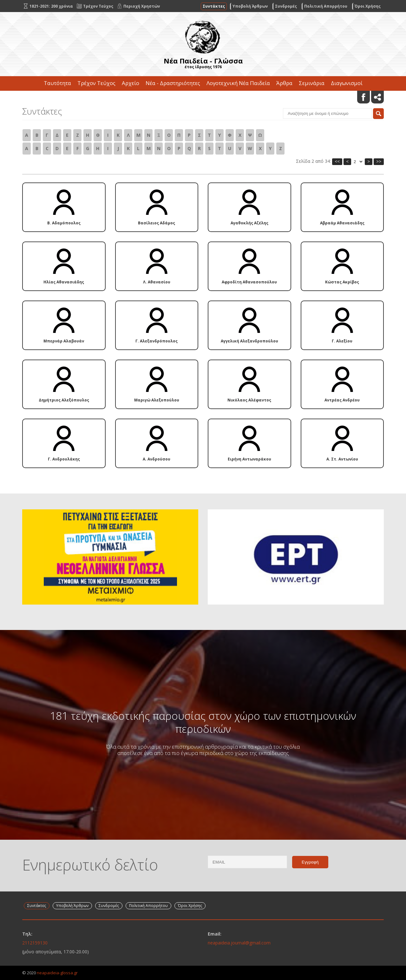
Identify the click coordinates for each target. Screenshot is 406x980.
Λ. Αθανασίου (157, 267)
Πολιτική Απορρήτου (326, 6)
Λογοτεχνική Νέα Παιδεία (238, 83)
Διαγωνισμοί (347, 83)
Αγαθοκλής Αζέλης (249, 208)
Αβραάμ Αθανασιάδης (342, 208)
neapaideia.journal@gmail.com (239, 943)
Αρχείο (131, 83)
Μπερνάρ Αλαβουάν (64, 326)
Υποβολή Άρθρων (250, 6)
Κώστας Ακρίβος (342, 267)
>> (379, 161)
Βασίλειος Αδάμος (157, 208)
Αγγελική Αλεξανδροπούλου (249, 326)
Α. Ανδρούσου (157, 444)
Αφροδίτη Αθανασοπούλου (249, 267)
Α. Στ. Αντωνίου (342, 444)
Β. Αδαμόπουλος (64, 208)
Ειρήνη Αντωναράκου (249, 444)
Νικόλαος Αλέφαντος (249, 385)
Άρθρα (284, 83)
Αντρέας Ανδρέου (342, 385)
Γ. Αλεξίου (342, 326)
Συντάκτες (214, 6)
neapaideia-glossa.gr (57, 973)
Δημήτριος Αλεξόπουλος (64, 385)
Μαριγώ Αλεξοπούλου (157, 385)
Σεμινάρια (312, 83)
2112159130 (35, 943)
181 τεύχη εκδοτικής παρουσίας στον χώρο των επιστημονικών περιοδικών (203, 722)
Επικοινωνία (203, 98)
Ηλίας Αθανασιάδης (64, 267)
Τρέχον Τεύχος (96, 83)
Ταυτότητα (57, 83)
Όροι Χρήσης (368, 6)
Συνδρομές (286, 6)
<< (337, 161)
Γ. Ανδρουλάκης (64, 444)
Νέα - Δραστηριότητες (173, 83)
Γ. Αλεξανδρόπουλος (157, 326)
